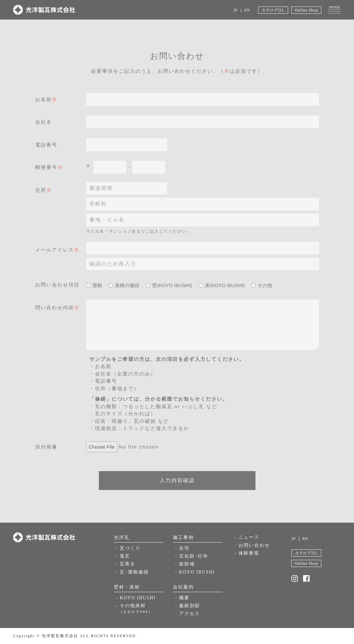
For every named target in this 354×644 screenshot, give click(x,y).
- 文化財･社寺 (192, 556)
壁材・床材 (127, 587)
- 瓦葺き (126, 565)
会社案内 (183, 587)
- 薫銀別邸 (188, 606)
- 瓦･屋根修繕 (133, 573)
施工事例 (183, 537)
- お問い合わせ (252, 545)
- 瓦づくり (129, 548)
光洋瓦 (122, 537)
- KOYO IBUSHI (137, 598)
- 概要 (182, 598)
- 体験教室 (247, 553)
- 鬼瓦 (123, 556)
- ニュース (247, 537)
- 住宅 (182, 548)
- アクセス (188, 614)
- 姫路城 (185, 565)
